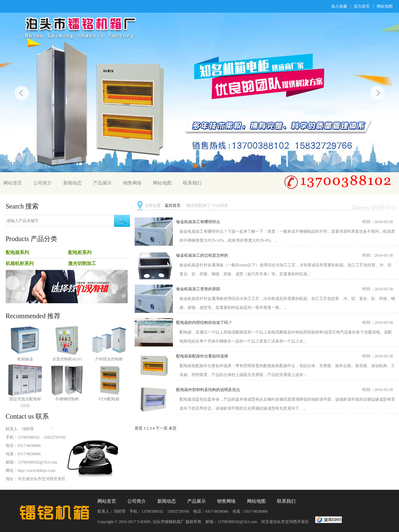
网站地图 (385, 6)
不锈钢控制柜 (67, 399)
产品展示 (102, 183)
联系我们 (192, 183)
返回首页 (173, 205)
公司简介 (43, 183)
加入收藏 (339, 6)
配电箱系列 (17, 253)
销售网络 (132, 183)
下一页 (162, 428)
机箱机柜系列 (20, 264)
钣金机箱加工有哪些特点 (198, 222)
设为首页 (362, 6)
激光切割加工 (82, 264)
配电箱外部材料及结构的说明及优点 (208, 390)
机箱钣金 (25, 359)
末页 (173, 428)
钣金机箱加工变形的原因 (198, 289)
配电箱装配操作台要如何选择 (202, 356)
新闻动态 (72, 183)
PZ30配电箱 (109, 399)
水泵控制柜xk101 (67, 359)
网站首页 (13, 183)
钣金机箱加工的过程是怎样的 (202, 255)
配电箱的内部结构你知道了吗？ (204, 323)
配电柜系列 (80, 253)
